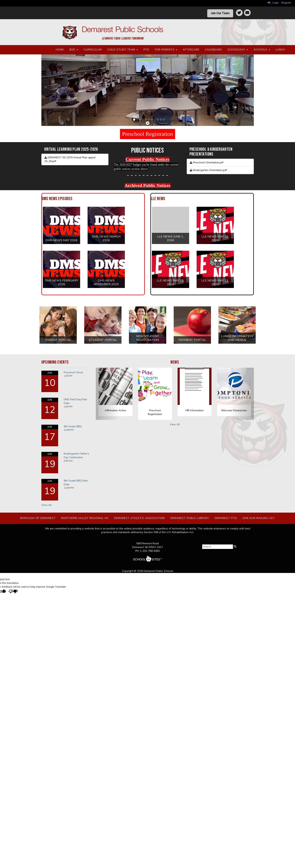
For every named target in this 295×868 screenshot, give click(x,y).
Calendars (213, 50)
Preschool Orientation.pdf (207, 163)
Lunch (280, 50)
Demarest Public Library (190, 518)
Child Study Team (123, 50)
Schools (262, 50)
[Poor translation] (13, 592)
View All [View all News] (175, 424)
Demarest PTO (226, 518)
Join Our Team (220, 13)
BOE (74, 50)
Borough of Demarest (38, 518)
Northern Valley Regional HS (85, 518)
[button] (57, 90)
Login (273, 3)
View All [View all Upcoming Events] (46, 505)
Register (286, 3)
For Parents (166, 50)
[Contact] (247, 13)
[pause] (148, 123)
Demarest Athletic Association (139, 518)
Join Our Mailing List (259, 518)
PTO (146, 50)
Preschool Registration (147, 134)
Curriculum (93, 50)
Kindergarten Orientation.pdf (208, 170)
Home (60, 50)
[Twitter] (239, 13)
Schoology (238, 50)
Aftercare (191, 50)
